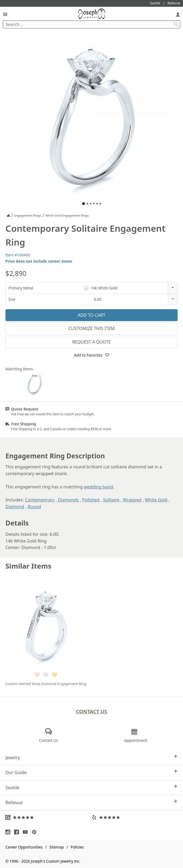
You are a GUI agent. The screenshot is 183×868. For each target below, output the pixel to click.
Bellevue (92, 802)
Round (34, 507)
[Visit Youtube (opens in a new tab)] (27, 832)
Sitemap (57, 847)
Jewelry (92, 757)
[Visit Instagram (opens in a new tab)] (9, 832)
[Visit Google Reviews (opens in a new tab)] (49, 817)
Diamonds (68, 500)
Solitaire (111, 500)
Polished (91, 500)
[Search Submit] (176, 24)
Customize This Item (92, 328)
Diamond (15, 507)
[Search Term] (92, 24)
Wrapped (132, 500)
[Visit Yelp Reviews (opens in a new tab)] (135, 817)
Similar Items (28, 566)
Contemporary (40, 500)
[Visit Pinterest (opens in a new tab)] (36, 832)
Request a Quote (91, 342)
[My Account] (178, 14)
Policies (77, 847)
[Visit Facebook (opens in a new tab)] (18, 832)
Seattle (92, 787)
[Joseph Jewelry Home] (8, 216)
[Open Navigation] (5, 14)
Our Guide (92, 772)
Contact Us (92, 711)
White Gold (156, 500)
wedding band (98, 487)
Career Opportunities (24, 847)
